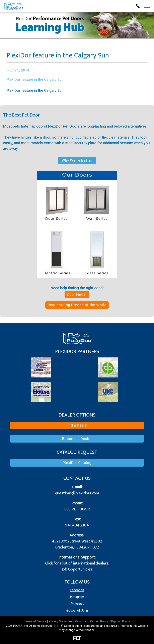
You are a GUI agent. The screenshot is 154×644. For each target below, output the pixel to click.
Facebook (77, 590)
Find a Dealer (77, 425)
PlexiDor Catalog (77, 463)
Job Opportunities (77, 569)
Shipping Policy (120, 621)
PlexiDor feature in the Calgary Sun (35, 79)
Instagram (77, 597)
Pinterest (77, 604)
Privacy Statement (61, 621)
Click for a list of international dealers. (77, 563)
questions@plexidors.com (77, 493)
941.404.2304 (77, 525)
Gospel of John (77, 610)
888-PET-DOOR (77, 509)
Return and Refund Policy (92, 621)
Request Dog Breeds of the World (77, 305)
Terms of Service (35, 621)
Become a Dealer (77, 439)
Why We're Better (77, 160)
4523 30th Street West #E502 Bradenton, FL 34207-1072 (77, 544)
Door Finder (77, 294)
